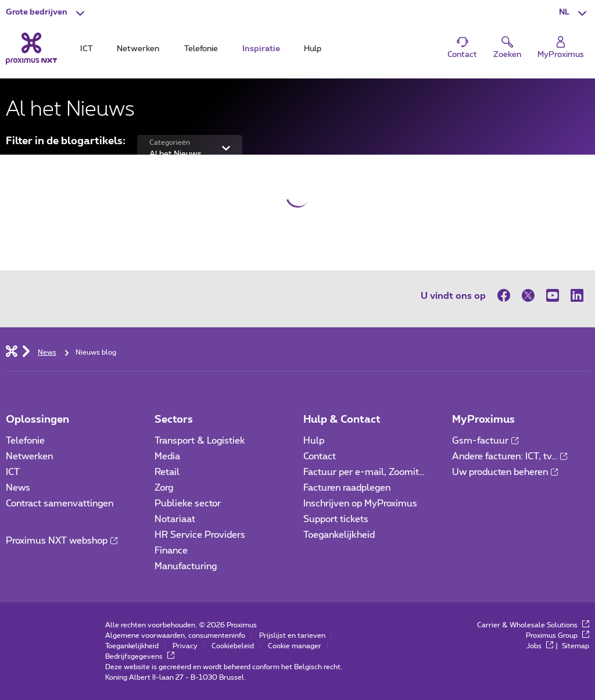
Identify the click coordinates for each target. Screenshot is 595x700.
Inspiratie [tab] (261, 49)
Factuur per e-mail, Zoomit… (364, 472)
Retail (167, 472)
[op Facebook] (507, 295)
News (18, 488)
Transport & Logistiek (200, 441)
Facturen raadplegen (347, 488)
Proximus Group (558, 635)
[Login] (561, 48)
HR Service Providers (200, 535)
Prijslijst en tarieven (292, 635)
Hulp (314, 441)
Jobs (540, 646)
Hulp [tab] (313, 49)
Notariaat (175, 519)
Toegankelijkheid (339, 535)
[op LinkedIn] (577, 295)
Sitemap (576, 646)
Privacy (185, 646)
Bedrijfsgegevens (140, 656)
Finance (171, 551)
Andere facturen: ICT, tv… (510, 456)
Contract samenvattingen (60, 503)
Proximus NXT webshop (62, 541)
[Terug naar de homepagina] (31, 49)
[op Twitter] (528, 295)
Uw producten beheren (505, 472)
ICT (13, 472)
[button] (46, 13)
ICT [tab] (87, 49)
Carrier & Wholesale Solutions (533, 625)
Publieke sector (188, 503)
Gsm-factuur (485, 441)
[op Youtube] (553, 295)
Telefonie (25, 441)
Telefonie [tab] (201, 49)
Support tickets (336, 519)
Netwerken (29, 456)
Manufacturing (186, 566)
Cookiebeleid (233, 646)
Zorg (164, 488)
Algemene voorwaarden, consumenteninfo (175, 635)
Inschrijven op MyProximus (360, 503)
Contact (320, 456)
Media (167, 456)
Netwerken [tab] (138, 49)
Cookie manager (295, 646)
